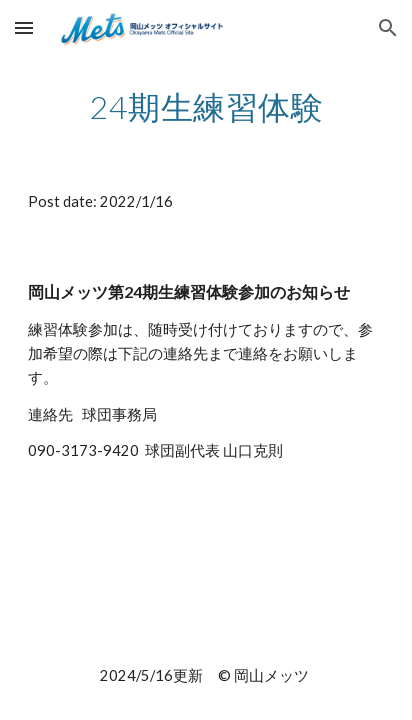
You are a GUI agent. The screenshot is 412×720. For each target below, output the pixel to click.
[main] (206, 107)
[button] (24, 27)
